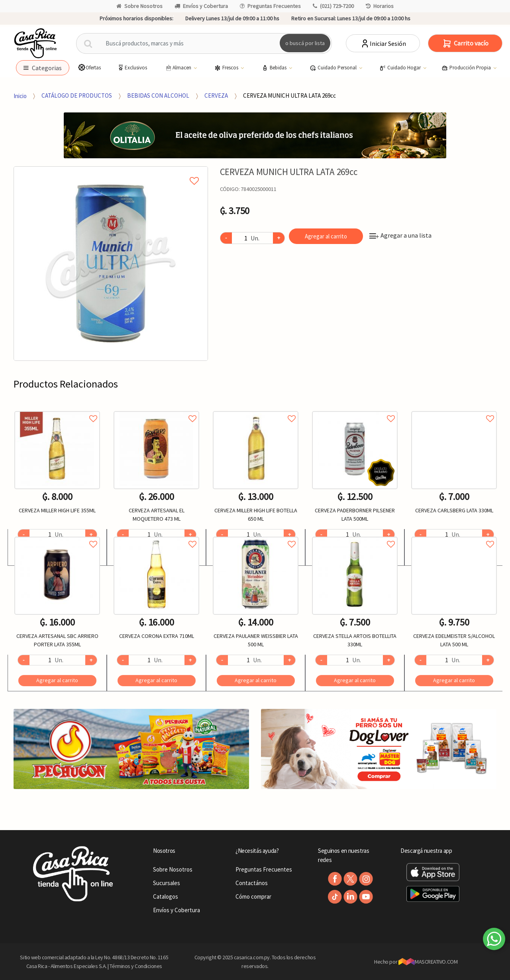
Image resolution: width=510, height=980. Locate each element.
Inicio (20, 95)
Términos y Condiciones (136, 966)
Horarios (380, 6)
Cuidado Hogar (401, 68)
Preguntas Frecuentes (270, 6)
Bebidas (275, 68)
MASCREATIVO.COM (428, 962)
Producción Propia (467, 68)
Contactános (252, 883)
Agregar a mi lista (111, 172)
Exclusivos (132, 68)
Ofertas (89, 68)
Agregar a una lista (400, 235)
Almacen (178, 68)
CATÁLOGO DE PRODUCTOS (77, 95)
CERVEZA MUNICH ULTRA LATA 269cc (289, 95)
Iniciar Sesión (383, 43)
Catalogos (166, 896)
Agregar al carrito (326, 236)
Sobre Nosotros (139, 6)
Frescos (227, 68)
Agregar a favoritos (57, 410)
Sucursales (167, 883)
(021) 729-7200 (333, 6)
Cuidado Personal (334, 68)
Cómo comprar (253, 896)
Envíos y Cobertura (201, 6)
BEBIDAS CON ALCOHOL (158, 95)
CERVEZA (216, 95)
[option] (111, 264)
